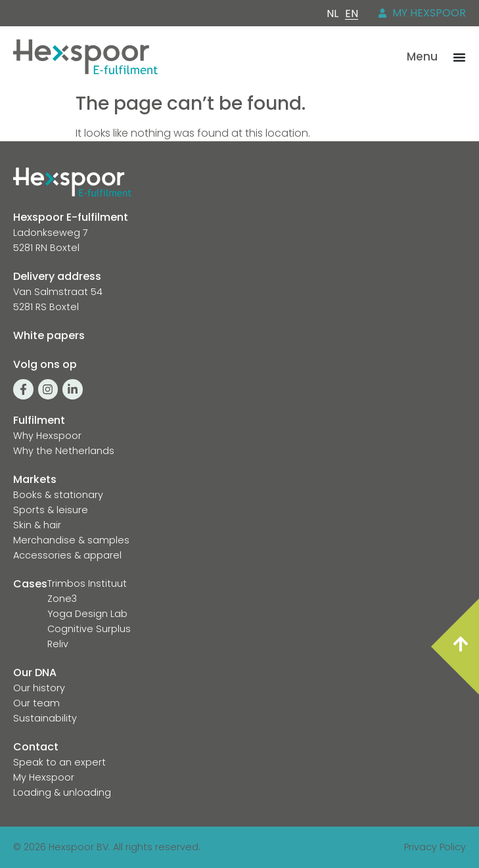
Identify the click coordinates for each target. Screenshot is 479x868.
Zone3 (62, 599)
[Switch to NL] (332, 13)
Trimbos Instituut (87, 583)
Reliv (58, 644)
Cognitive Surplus (89, 629)
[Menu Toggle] (459, 57)
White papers (49, 335)
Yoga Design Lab (87, 614)
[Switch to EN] (352, 14)
